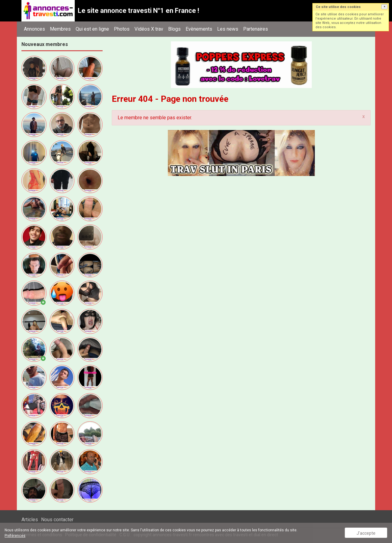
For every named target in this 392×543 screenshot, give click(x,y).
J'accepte (366, 533)
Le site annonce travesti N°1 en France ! (138, 11)
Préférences (15, 536)
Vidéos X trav (149, 29)
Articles (30, 520)
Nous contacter (57, 520)
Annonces (34, 29)
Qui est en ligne (92, 29)
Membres (60, 29)
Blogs (174, 29)
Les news (228, 29)
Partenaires (256, 29)
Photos (122, 29)
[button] (384, 7)
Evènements (199, 29)
